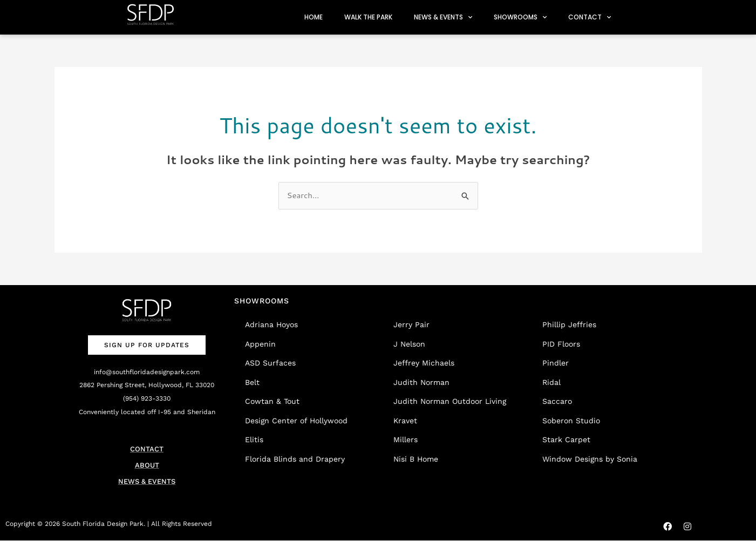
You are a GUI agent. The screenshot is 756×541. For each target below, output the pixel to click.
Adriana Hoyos (271, 324)
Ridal (551, 382)
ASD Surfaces (270, 363)
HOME (314, 17)
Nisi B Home (416, 459)
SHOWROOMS (520, 17)
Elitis (254, 439)
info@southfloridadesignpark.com (147, 372)
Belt (252, 382)
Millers (406, 439)
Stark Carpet (566, 439)
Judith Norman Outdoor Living (450, 401)
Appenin (260, 344)
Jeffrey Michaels (424, 363)
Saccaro (557, 401)
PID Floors (561, 344)
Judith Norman (421, 382)
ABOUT (147, 465)
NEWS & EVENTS (443, 17)
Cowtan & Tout (272, 401)
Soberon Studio (571, 421)
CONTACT (590, 17)
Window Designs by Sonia (590, 459)
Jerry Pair (411, 324)
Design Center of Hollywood (296, 421)
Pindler (556, 363)
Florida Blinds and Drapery (295, 459)
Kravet (405, 421)
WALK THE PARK (368, 17)
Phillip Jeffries (569, 324)
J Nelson (409, 344)
